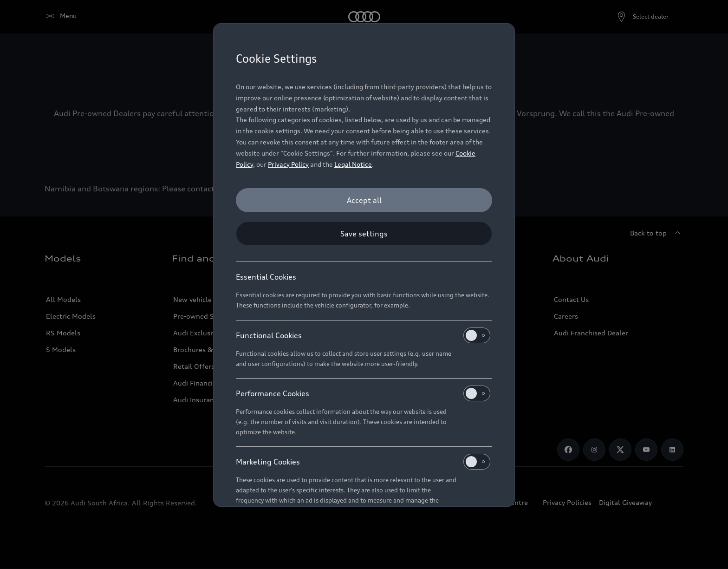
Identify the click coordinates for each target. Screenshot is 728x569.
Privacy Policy (288, 164)
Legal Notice (353, 164)
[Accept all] (364, 200)
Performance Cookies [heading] (363, 393)
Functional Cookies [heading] (363, 335)
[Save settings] (364, 234)
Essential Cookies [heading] (266, 277)
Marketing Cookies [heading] (363, 462)
